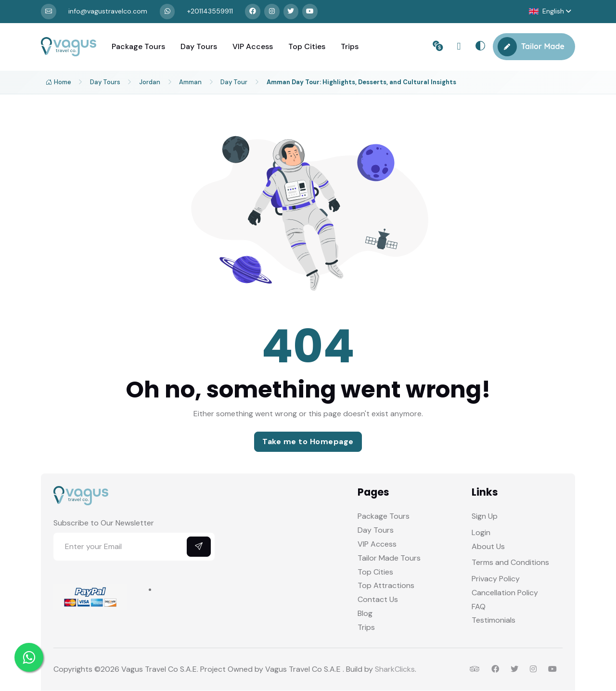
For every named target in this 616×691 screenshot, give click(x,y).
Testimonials (494, 621)
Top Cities (307, 47)
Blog (365, 614)
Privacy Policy (496, 579)
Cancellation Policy (505, 593)
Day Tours (199, 47)
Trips (350, 47)
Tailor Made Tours (389, 558)
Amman (192, 83)
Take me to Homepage (308, 442)
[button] (550, 12)
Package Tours (138, 47)
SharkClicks (395, 670)
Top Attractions (386, 586)
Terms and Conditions (510, 563)
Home (58, 83)
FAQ (479, 607)
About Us (488, 547)
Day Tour (236, 83)
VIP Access (253, 47)
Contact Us (378, 600)
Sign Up (485, 517)
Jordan (151, 83)
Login (481, 533)
